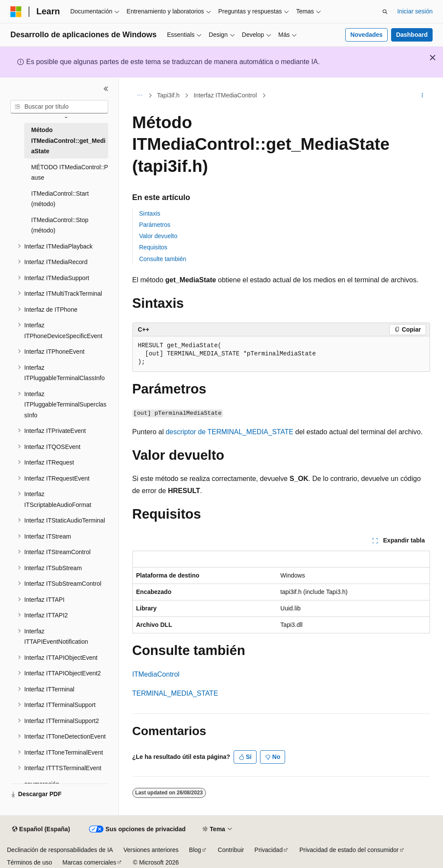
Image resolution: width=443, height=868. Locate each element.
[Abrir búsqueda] (385, 12)
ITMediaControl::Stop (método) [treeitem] (60, 225)
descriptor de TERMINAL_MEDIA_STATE (230, 432)
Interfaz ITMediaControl (225, 95)
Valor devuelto (158, 236)
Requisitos (153, 247)
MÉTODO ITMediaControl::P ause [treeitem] (70, 173)
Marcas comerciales (89, 862)
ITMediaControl (156, 674)
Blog (195, 850)
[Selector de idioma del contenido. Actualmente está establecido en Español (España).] (41, 829)
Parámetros (155, 225)
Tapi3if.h (168, 95)
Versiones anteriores (151, 850)
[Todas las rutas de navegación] (140, 96)
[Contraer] (106, 89)
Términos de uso (29, 862)
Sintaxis (150, 213)
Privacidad (268, 850)
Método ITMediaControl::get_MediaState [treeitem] (68, 140)
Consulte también (163, 259)
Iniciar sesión (415, 11)
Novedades (367, 35)
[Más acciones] (422, 96)
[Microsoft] (16, 12)
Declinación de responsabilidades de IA (60, 850)
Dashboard (412, 35)
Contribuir (231, 850)
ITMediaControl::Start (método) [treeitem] (60, 199)
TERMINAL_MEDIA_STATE (175, 693)
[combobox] (59, 107)
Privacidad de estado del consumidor (349, 850)
